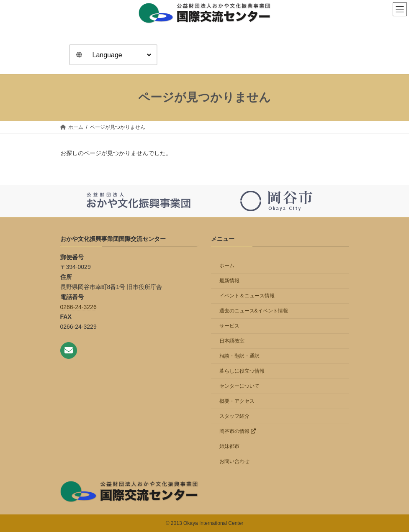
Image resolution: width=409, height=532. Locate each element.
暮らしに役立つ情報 (242, 371)
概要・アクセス (237, 401)
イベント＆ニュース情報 (247, 295)
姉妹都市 (229, 446)
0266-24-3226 (78, 307)
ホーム (227, 265)
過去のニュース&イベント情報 (254, 310)
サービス (229, 325)
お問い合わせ (234, 461)
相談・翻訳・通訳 (239, 356)
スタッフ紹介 (234, 416)
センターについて (239, 386)
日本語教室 (232, 340)
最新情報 (229, 280)
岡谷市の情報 (238, 431)
